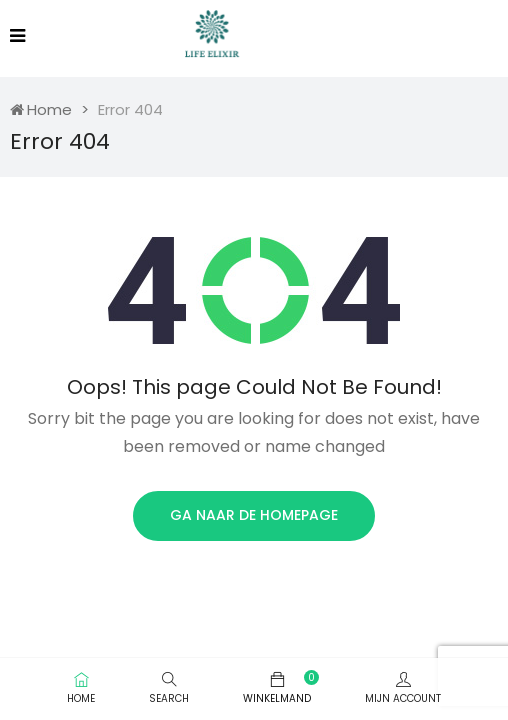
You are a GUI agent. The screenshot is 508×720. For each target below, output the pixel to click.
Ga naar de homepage (254, 515)
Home (41, 109)
